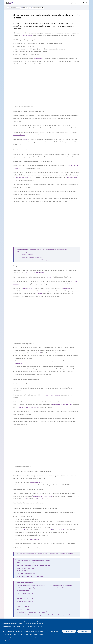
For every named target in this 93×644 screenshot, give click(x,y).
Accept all (84, 631)
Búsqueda (78, 3)
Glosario (74, 3)
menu (84, 3)
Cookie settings (54, 631)
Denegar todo (69, 631)
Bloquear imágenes (65, 3)
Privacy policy (6, 640)
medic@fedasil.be (33, 574)
